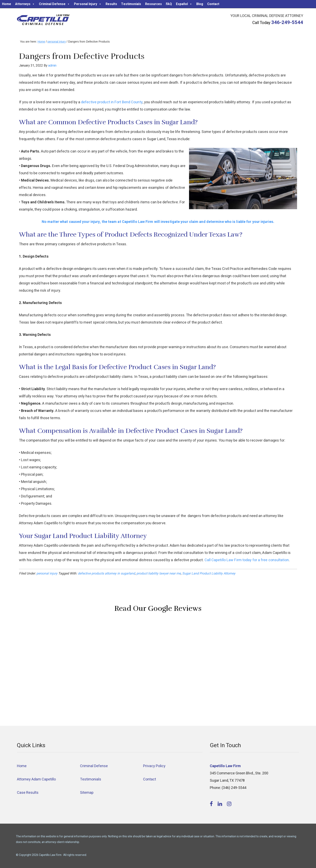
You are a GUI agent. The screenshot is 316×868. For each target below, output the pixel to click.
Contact (213, 4)
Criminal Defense (54, 4)
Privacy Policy (154, 766)
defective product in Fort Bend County (112, 102)
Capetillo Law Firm (43, 20)
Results (111, 4)
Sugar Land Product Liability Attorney (209, 573)
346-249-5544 (287, 22)
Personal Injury (88, 4)
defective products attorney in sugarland (106, 573)
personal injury (47, 573)
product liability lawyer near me (159, 573)
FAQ (169, 4)
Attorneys (25, 4)
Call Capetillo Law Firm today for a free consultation (247, 560)
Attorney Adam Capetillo (36, 779)
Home (7, 4)
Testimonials (131, 4)
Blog (200, 4)
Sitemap (87, 793)
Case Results (28, 793)
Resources (153, 4)
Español (184, 4)
